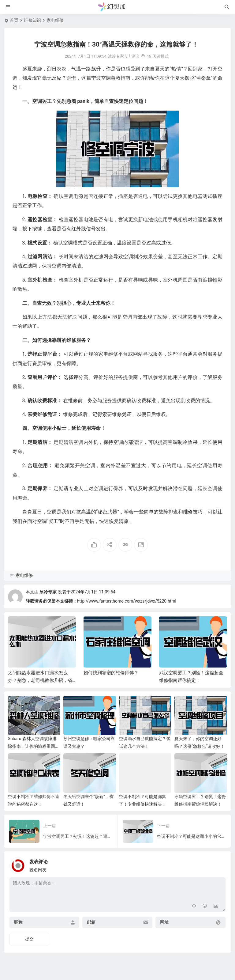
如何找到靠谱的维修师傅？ (111, 673)
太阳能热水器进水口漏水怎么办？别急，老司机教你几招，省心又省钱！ (40, 680)
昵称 (18, 922)
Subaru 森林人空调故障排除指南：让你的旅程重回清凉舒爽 (34, 746)
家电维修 (55, 20)
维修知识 (32, 20)
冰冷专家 (48, 592)
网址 (164, 922)
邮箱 (91, 922)
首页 (14, 20)
